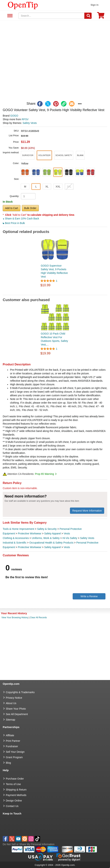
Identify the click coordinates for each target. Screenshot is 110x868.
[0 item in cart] (101, 17)
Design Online (14, 801)
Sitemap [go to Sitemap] (10, 720)
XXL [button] (58, 187)
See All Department (9, 16)
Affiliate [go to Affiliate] (10, 735)
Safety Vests (30, 123)
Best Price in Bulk (14, 223)
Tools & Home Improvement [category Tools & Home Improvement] (18, 529)
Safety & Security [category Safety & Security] (47, 529)
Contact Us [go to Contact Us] (12, 806)
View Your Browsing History (15, 618)
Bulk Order (30, 208)
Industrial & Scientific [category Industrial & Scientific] (15, 543)
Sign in (94, 5)
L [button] (36, 187)
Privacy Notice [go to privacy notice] (14, 698)
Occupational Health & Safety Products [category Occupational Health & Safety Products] (51, 543)
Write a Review (89, 596)
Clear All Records (38, 618)
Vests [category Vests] (67, 533)
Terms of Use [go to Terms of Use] (13, 784)
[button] (28, 155)
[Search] (88, 16)
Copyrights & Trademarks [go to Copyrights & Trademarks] (20, 692)
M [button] (25, 187)
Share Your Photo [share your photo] (16, 709)
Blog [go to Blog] (8, 763)
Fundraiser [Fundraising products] (12, 746)
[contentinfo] (23, 5)
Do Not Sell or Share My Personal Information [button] (29, 844)
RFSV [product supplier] (25, 119)
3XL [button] (69, 187)
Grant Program (14, 757)
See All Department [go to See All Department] (17, 714)
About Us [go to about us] (11, 703)
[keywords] (51, 16)
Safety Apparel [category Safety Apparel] (53, 533)
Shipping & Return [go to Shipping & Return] (16, 790)
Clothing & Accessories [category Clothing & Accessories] (16, 538)
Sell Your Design (15, 752)
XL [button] (47, 187)
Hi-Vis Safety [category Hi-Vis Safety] (70, 538)
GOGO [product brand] (14, 116)
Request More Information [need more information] (87, 511)
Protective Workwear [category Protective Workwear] (30, 533)
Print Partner (13, 741)
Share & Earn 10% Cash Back (21, 219)
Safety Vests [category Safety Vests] (87, 538)
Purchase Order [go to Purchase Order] (15, 779)
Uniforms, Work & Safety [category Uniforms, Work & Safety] (46, 538)
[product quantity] (28, 196)
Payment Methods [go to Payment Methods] (16, 795)
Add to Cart (12, 208)
